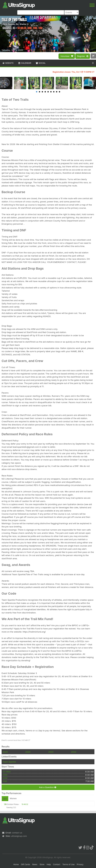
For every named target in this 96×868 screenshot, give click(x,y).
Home (16, 864)
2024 (28, 752)
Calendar (25, 63)
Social (41, 63)
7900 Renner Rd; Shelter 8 (15, 24)
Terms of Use (68, 864)
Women (13, 798)
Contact (57, 864)
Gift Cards (25, 864)
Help (49, 864)
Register (83, 56)
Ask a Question (48, 787)
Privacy (80, 864)
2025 (5, 752)
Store (42, 864)
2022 (74, 752)
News (35, 864)
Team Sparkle (9, 762)
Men (5, 799)
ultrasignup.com (19, 836)
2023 (51, 752)
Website (8, 63)
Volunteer (67, 56)
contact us (17, 833)
